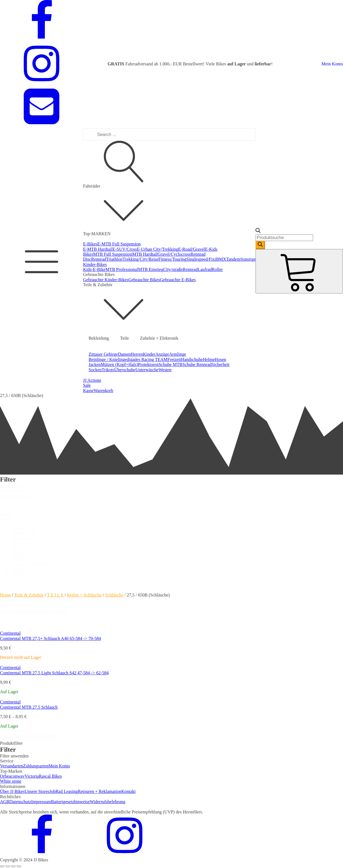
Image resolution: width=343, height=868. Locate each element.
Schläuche (114, 595)
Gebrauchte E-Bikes (178, 280)
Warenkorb (103, 391)
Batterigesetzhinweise (70, 802)
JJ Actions (92, 380)
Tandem (233, 259)
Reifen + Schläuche (84, 595)
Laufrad (205, 269)
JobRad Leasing (64, 791)
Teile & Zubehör (29, 595)
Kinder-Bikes (95, 264)
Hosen (220, 359)
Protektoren (148, 364)
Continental (10, 633)
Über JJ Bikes (12, 791)
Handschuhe (192, 359)
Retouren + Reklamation (100, 791)
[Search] (260, 245)
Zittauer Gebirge (103, 354)
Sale (87, 385)
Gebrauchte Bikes (144, 280)
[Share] (8, 866)
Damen (124, 354)
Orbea (5, 776)
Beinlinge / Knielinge (108, 359)
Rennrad (99, 259)
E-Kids (211, 249)
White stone (11, 781)
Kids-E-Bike (94, 269)
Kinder (149, 354)
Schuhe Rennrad (197, 364)
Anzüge (162, 354)
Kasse (88, 391)
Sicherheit (220, 364)
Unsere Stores (37, 791)
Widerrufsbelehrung (107, 802)
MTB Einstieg (151, 269)
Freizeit (174, 359)
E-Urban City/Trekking (157, 249)
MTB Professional (122, 269)
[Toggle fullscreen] (13, 866)
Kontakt (128, 791)
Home (5, 595)
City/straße (173, 269)
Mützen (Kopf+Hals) (119, 364)
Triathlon (114, 259)
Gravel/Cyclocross (174, 254)
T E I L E (55, 595)
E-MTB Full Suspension (119, 244)
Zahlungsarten (36, 766)
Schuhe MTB (171, 364)
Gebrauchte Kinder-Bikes (106, 280)
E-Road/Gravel (191, 249)
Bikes (88, 254)
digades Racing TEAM (147, 359)
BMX (221, 259)
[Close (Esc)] (2, 866)
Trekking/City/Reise (141, 259)
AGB (5, 802)
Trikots (108, 370)
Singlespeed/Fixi (201, 259)
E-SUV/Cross (125, 249)
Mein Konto (332, 64)
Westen (165, 370)
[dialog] (171, 752)
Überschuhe (125, 370)
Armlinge (178, 354)
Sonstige (248, 259)
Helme (209, 359)
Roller (217, 269)
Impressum (41, 802)
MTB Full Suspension (113, 254)
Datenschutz (20, 802)
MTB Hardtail (145, 254)
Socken (95, 370)
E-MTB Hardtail (98, 249)
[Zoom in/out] (19, 866)
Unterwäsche (147, 370)
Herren (137, 354)
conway (18, 776)
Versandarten (12, 766)
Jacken (95, 364)
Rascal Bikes (50, 776)
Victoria (32, 776)
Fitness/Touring (172, 259)
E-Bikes (90, 244)
